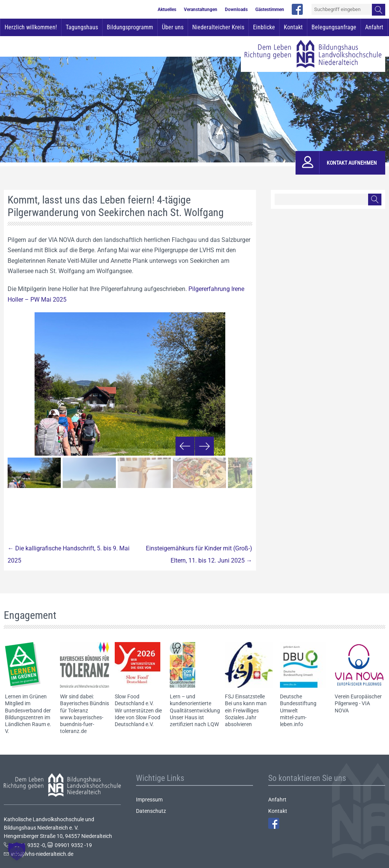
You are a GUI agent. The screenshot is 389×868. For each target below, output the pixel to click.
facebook (297, 9)
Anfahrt (374, 27)
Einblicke (264, 27)
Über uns (173, 27)
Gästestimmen (270, 10)
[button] (17, 851)
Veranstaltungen (201, 10)
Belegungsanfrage (334, 27)
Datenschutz (151, 811)
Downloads (236, 10)
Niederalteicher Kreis (218, 27)
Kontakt (293, 27)
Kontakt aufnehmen (352, 163)
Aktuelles (167, 10)
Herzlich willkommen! (31, 27)
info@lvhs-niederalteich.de (42, 854)
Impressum (149, 800)
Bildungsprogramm (130, 27)
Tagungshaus (82, 27)
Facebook (274, 823)
